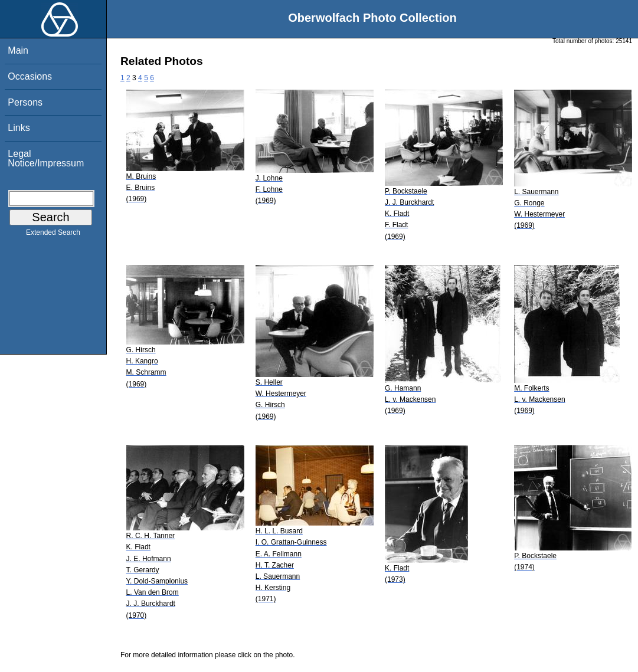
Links (19, 128)
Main (18, 50)
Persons (25, 102)
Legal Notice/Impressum (46, 158)
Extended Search (53, 235)
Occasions (30, 76)
